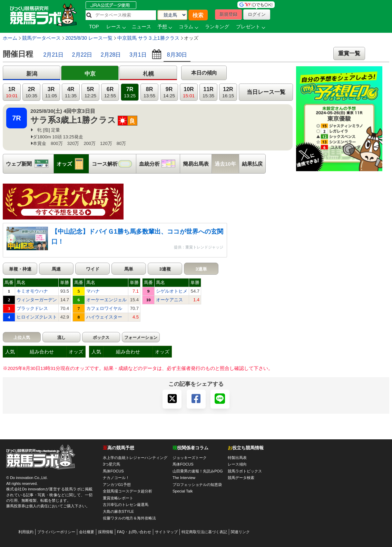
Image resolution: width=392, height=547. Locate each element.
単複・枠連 (20, 269)
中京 (90, 74)
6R (110, 92)
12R (228, 92)
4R (71, 92)
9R (169, 92)
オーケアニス (169, 300)
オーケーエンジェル (106, 300)
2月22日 (82, 55)
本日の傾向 (204, 73)
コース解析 (114, 164)
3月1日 (138, 55)
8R (149, 92)
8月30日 (177, 55)
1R (12, 92)
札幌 (148, 74)
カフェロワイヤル (104, 308)
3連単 (201, 269)
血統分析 (159, 164)
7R (130, 92)
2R (31, 92)
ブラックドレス (32, 308)
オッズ (73, 164)
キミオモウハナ (32, 291)
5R (90, 92)
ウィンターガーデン (37, 300)
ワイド (93, 269)
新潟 (32, 74)
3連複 (165, 269)
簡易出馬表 (196, 164)
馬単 (129, 269)
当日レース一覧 (266, 92)
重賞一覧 (349, 53)
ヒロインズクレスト (37, 317)
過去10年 (225, 164)
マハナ (93, 291)
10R (189, 92)
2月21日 (53, 55)
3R (51, 92)
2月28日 (111, 55)
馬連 (56, 269)
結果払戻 (252, 164)
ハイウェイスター (104, 317)
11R (208, 92)
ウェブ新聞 (30, 164)
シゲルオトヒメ (172, 291)
